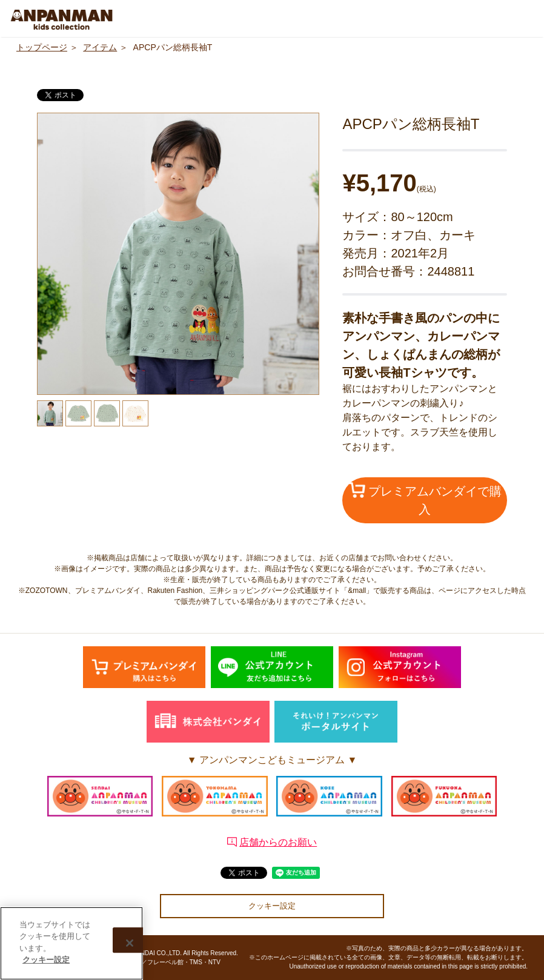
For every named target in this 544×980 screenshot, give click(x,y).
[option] (178, 254)
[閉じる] (130, 944)
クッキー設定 (272, 906)
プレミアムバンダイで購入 (425, 499)
